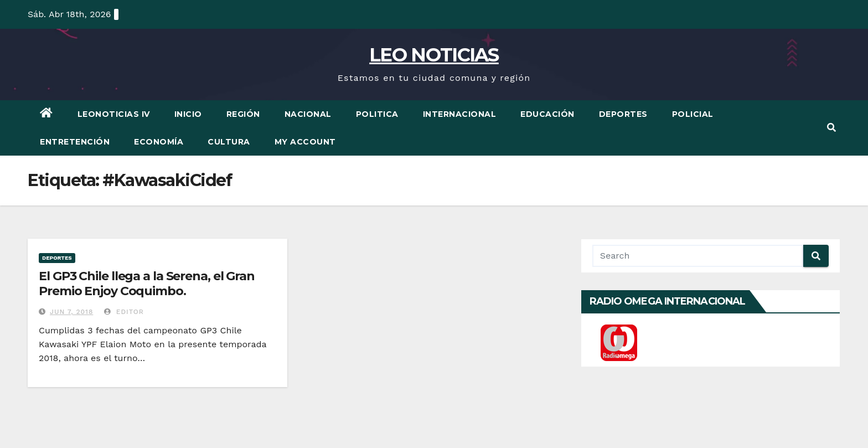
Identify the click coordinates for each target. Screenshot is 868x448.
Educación (547, 114)
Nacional (308, 114)
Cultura (229, 142)
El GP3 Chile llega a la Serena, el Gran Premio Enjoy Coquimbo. (147, 283)
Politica (377, 114)
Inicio (188, 114)
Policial (693, 114)
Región (243, 114)
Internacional (460, 114)
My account (305, 142)
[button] (831, 128)
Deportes (623, 114)
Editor (124, 312)
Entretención (75, 142)
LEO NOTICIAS (434, 55)
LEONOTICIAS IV (114, 114)
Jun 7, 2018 (71, 312)
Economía (159, 142)
